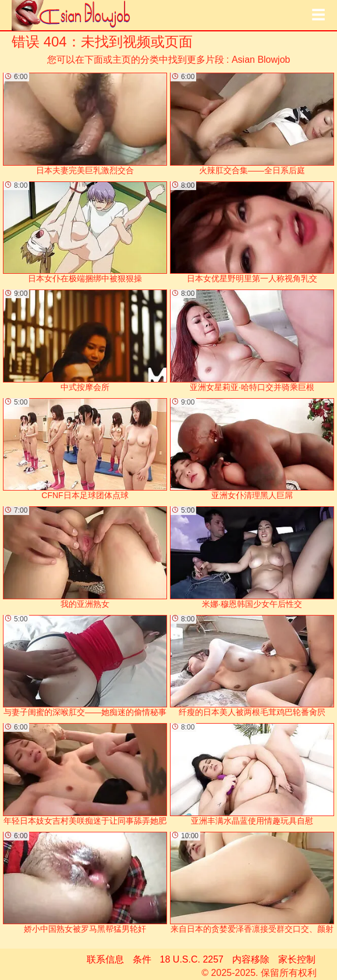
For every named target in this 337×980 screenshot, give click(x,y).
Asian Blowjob (261, 60)
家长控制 (297, 959)
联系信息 (105, 959)
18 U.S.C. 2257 (192, 959)
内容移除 (251, 959)
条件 (142, 959)
